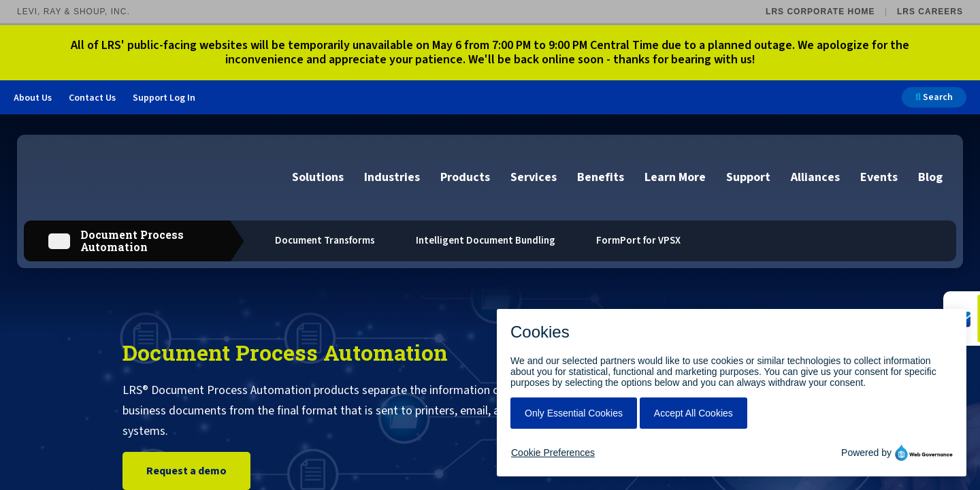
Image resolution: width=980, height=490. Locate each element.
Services (534, 177)
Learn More (675, 177)
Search (934, 97)
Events (879, 177)
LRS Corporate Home (820, 12)
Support (748, 177)
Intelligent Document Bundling (486, 241)
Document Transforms (325, 241)
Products (465, 177)
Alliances (815, 177)
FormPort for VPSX (638, 241)
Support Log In (164, 98)
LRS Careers (930, 12)
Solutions (318, 177)
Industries (392, 177)
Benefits (601, 177)
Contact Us (92, 98)
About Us (33, 98)
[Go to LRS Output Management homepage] (99, 177)
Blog (930, 177)
